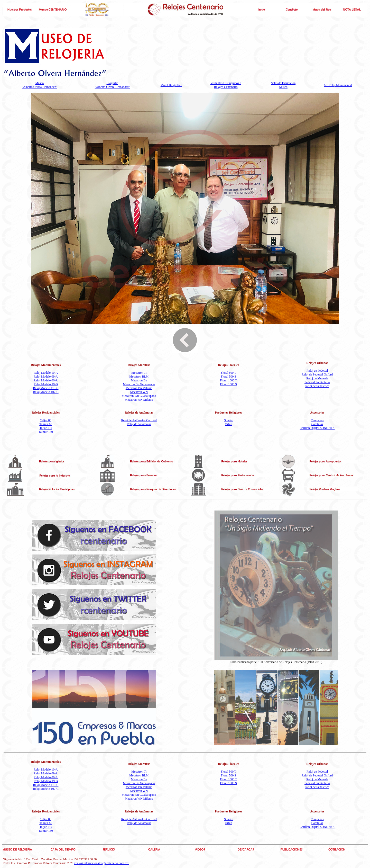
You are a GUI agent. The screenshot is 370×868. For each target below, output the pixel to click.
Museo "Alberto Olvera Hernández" (39, 85)
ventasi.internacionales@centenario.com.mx (101, 863)
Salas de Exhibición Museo (283, 85)
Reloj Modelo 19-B (46, 384)
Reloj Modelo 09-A (46, 377)
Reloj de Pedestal (317, 371)
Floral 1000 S (229, 384)
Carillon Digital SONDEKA (317, 428)
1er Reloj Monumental (338, 85)
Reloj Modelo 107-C (46, 392)
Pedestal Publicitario (317, 382)
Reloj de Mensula (317, 378)
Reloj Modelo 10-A (46, 373)
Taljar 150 (46, 428)
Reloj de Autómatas (139, 424)
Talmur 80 (46, 424)
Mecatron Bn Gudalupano (139, 384)
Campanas (317, 420)
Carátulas (317, 424)
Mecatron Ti (139, 373)
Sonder (228, 420)
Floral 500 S (229, 377)
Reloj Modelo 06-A (46, 380)
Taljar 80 (46, 420)
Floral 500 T (228, 373)
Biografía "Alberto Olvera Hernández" (112, 85)
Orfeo (228, 424)
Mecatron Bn (139, 380)
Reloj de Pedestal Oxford (317, 374)
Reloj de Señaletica (317, 386)
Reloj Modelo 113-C (46, 388)
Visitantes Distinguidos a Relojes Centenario (226, 85)
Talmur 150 (46, 432)
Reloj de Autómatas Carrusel (139, 420)
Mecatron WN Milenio (139, 400)
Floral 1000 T (228, 380)
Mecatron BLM (139, 377)
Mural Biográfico (171, 85)
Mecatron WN (139, 392)
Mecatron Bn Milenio (139, 388)
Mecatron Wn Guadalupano (139, 396)
